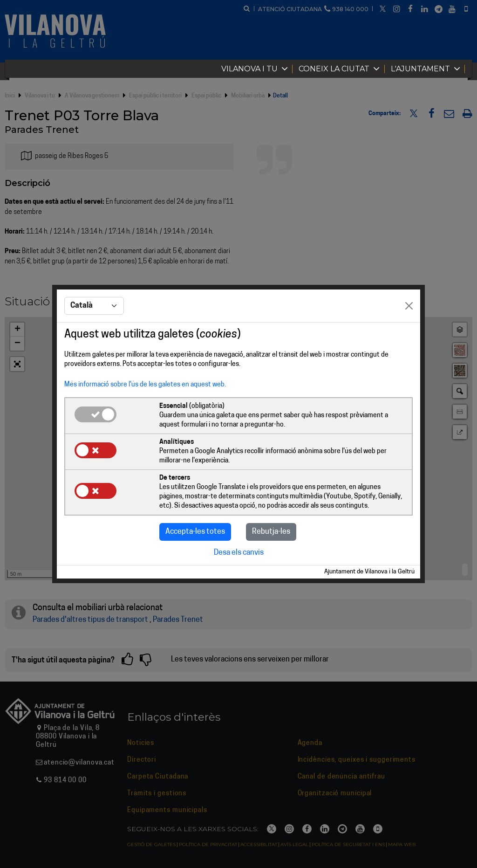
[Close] (409, 306)
